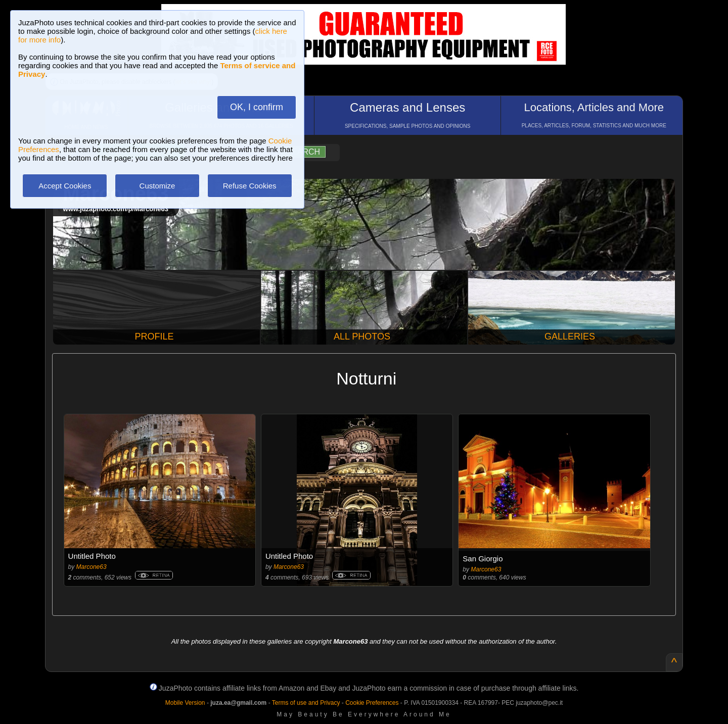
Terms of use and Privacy (306, 703)
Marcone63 (92, 567)
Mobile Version (185, 703)
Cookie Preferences (372, 703)
